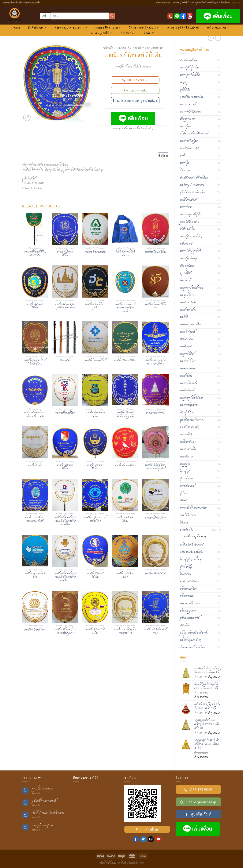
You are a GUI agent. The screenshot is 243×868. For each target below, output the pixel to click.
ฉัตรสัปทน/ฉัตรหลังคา (192, 97)
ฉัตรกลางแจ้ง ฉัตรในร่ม (144, 27)
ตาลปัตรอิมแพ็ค (35, 466)
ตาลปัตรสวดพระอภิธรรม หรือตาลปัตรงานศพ (35, 415)
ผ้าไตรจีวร (185, 626)
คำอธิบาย (163, 156)
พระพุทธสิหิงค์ (187, 354)
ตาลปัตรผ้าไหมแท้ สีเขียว (125, 361)
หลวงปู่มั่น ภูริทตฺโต (190, 68)
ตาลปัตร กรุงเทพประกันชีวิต (35, 575)
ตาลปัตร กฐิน (124, 48)
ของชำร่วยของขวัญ (190, 427)
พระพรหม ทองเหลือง (191, 325)
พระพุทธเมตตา (188, 368)
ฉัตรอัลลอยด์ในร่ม (189, 60)
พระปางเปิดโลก (188, 361)
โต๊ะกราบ (184, 523)
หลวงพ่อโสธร (187, 435)
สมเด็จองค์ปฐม (188, 229)
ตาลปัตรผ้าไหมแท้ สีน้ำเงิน (65, 254)
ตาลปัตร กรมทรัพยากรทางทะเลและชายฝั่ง (35, 519)
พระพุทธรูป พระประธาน (192, 288)
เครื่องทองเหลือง (188, 589)
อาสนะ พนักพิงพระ (189, 581)
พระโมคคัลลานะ (188, 442)
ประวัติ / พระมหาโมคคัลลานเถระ (48, 813)
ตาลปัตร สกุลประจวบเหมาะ (95, 415)
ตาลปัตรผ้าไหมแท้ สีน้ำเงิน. (95, 467)
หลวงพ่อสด (186, 207)
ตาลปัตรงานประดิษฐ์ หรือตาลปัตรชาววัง (125, 631)
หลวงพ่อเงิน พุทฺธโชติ (191, 251)
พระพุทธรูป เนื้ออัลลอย (191, 398)
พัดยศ (183, 501)
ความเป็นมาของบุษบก (43, 789)
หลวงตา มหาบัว (188, 104)
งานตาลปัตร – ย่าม (108, 27)
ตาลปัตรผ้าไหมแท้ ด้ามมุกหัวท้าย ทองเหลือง (65, 306)
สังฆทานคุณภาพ (188, 611)
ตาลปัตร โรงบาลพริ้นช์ (95, 361)
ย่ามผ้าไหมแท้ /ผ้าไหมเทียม (194, 178)
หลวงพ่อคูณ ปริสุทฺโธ (191, 214)
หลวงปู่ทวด (186, 126)
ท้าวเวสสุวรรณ (187, 266)
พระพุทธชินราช (188, 295)
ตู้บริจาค (184, 493)
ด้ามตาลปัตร (65, 361)
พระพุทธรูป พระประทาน (71, 27)
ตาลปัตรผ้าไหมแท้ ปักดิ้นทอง (155, 306)
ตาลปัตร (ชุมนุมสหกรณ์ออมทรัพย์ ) (95, 519)
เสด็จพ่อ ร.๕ (186, 244)
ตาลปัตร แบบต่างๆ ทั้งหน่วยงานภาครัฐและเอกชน (125, 308)
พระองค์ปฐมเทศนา (189, 405)
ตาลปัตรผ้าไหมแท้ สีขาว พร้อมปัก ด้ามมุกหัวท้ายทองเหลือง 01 (65, 577)
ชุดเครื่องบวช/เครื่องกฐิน (193, 192)
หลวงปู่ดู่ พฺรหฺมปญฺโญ (191, 237)
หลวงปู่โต (185, 163)
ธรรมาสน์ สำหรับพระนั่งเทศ (194, 508)
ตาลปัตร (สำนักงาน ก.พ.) (125, 575)
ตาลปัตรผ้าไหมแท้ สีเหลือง (95, 631)
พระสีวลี (184, 317)
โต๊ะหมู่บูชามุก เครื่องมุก (192, 559)
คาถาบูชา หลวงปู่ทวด (42, 826)
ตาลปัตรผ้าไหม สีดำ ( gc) (95, 306)
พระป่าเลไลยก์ (187, 391)
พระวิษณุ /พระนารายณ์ (192, 185)
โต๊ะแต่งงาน (186, 574)
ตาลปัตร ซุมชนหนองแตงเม (125, 519)
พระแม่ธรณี (186, 280)
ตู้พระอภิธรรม (187, 479)
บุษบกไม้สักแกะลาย (190, 222)
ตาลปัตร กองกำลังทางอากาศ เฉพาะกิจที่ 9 (155, 362)
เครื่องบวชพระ (187, 596)
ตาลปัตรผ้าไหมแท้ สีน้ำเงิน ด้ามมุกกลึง (125, 415)
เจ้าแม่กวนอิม (187, 339)
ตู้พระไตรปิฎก (187, 567)
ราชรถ (183, 156)
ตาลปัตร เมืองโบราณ (155, 413)
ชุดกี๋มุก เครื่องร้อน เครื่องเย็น (194, 633)
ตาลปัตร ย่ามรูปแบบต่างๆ (149, 48)
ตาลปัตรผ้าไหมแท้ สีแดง (155, 252)
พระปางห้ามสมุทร (189, 141)
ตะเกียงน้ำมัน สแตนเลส (192, 545)
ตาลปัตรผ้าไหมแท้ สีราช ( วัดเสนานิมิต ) (35, 362)
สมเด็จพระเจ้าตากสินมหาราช (194, 134)
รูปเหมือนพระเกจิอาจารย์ (192, 420)
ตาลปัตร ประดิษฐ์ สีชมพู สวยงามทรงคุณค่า (155, 467)
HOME (16, 27)
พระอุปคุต (185, 464)
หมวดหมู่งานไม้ (101, 33)
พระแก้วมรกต (187, 457)
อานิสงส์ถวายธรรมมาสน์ (44, 801)
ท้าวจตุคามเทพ (187, 119)
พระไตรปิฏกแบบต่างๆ (191, 640)
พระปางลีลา (186, 376)
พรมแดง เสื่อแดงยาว (190, 604)
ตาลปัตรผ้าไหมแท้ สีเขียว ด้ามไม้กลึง (35, 254)
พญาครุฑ (185, 82)
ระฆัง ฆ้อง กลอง (188, 515)
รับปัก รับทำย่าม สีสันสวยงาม (125, 254)
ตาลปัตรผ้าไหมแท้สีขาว (65, 413)
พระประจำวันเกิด (188, 303)
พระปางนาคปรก (188, 310)
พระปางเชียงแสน (189, 383)
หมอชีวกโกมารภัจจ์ (189, 149)
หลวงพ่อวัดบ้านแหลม (191, 112)
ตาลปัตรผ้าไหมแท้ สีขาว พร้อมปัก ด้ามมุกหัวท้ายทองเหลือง (65, 521)
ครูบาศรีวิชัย (186, 273)
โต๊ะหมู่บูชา (185, 471)
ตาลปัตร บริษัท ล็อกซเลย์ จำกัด (155, 631)
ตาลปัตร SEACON (155, 574)
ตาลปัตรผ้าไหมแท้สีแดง (125, 466)
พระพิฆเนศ (186, 347)
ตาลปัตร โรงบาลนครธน (95, 252)
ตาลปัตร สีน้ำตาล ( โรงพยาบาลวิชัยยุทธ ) (65, 631)
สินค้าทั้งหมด (37, 27)
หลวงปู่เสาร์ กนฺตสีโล (190, 75)
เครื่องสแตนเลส (218, 27)
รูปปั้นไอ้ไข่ (185, 90)
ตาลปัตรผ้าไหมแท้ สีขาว (35, 630)
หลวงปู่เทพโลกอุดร (189, 259)
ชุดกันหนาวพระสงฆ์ (190, 618)
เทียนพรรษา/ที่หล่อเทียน (193, 647)
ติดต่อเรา (149, 33)
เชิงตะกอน (185, 170)
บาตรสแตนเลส (187, 486)
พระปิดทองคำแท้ (188, 200)
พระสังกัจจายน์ (187, 332)
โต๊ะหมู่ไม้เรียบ (187, 413)
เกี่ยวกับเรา (128, 33)
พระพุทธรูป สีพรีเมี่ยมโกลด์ (183, 27)
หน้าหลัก (108, 48)
